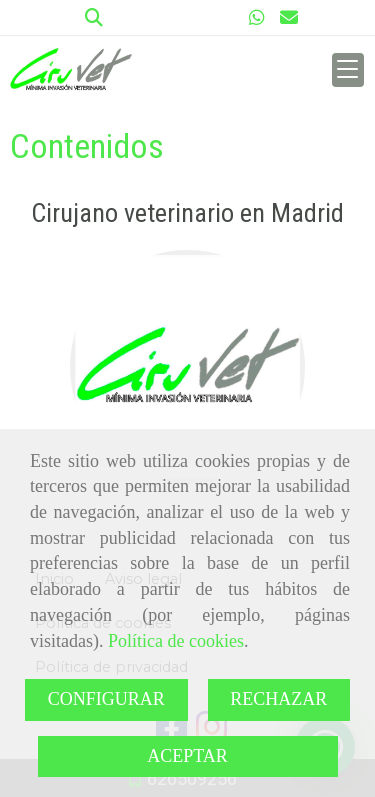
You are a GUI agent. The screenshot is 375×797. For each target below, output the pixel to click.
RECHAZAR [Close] (278, 699)
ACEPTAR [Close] (187, 756)
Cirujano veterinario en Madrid (187, 213)
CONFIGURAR (106, 699)
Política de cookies (176, 641)
